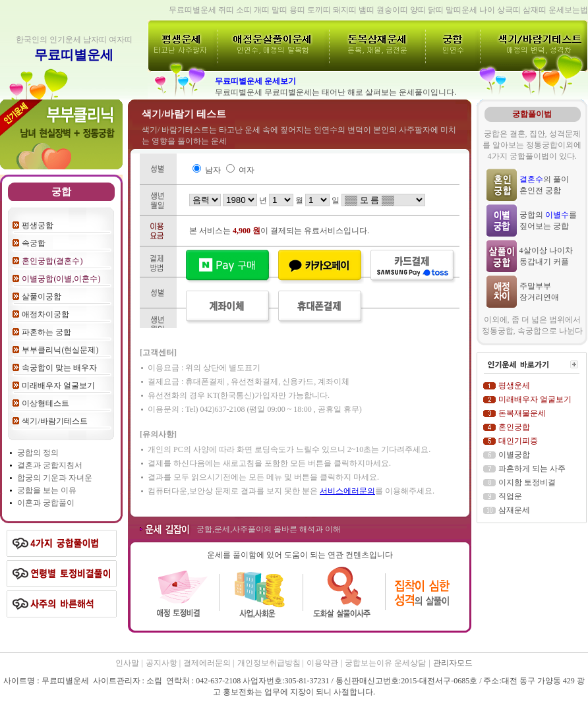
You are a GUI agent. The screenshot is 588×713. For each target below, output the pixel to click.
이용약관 (322, 663)
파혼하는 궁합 (46, 332)
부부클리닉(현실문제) (60, 350)
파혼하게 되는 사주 (532, 469)
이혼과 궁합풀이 (46, 503)
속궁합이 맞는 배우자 (59, 368)
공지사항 (162, 663)
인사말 (127, 663)
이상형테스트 (45, 403)
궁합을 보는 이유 (47, 490)
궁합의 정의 (38, 453)
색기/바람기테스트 (54, 421)
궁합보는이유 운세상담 (385, 663)
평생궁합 (38, 225)
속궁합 (34, 243)
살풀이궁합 (42, 297)
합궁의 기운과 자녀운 (55, 478)
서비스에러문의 (347, 491)
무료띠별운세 (74, 55)
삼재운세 (514, 510)
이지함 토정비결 (527, 482)
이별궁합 (514, 455)
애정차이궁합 (45, 314)
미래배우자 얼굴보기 (58, 385)
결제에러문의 (208, 663)
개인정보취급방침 (270, 663)
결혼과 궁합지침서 (50, 465)
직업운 (510, 496)
